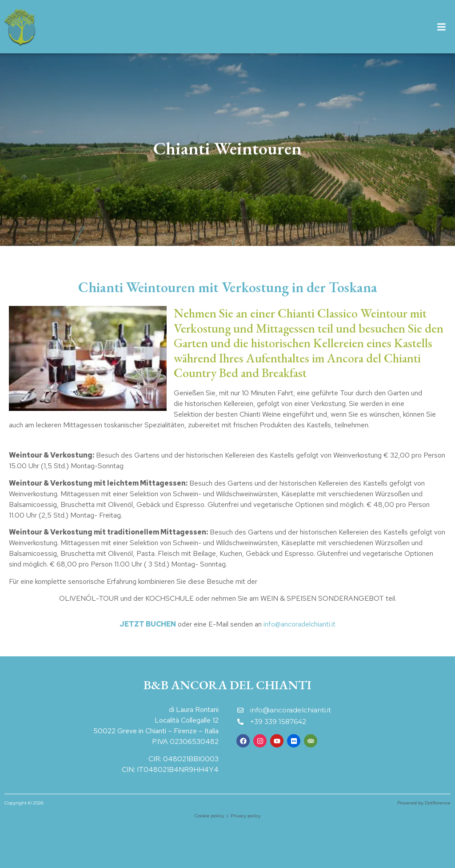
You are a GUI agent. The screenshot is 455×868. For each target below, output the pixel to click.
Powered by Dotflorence (424, 803)
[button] (441, 27)
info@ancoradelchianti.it (299, 624)
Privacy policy (245, 816)
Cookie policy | (213, 816)
